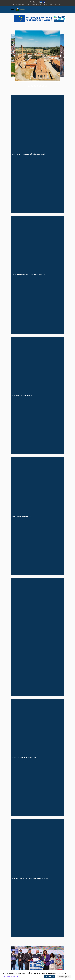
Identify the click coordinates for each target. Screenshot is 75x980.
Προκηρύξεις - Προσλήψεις (22, 637)
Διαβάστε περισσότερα (11, 976)
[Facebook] (30, 2)
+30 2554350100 (20, 5)
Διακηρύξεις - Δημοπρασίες (22, 516)
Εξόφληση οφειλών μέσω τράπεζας (24, 758)
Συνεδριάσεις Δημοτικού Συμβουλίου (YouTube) (29, 275)
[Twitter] (34, 2)
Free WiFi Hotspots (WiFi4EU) (23, 395)
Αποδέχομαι (50, 977)
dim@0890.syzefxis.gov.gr (35, 5)
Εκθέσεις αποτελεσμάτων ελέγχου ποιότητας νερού (30, 878)
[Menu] (12, 10)
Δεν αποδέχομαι (64, 977)
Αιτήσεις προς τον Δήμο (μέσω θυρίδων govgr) (29, 154)
